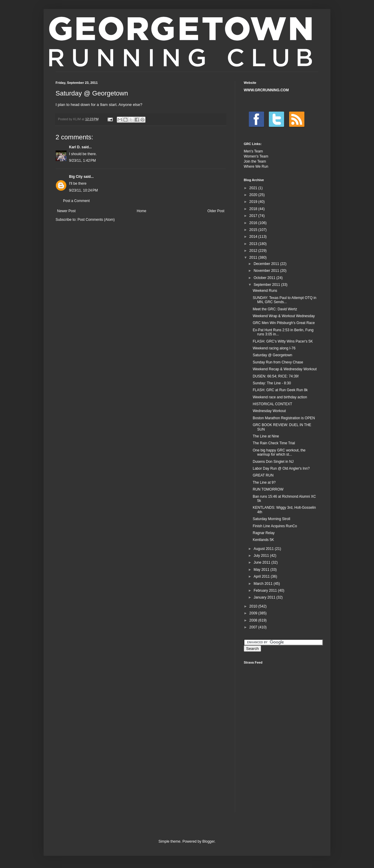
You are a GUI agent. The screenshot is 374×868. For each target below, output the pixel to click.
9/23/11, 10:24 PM (83, 190)
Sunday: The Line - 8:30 (272, 383)
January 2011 (265, 597)
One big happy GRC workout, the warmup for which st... (279, 452)
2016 (254, 223)
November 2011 (267, 271)
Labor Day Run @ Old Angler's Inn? (281, 468)
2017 (254, 216)
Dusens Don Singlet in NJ (273, 462)
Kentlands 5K (263, 540)
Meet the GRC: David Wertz (275, 309)
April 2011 (262, 576)
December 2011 (267, 264)
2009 (254, 613)
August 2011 (264, 549)
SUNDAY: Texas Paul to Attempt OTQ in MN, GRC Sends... (285, 300)
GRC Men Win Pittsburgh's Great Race (284, 323)
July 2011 (262, 556)
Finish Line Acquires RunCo (275, 526)
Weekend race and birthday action (280, 397)
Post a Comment (76, 201)
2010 (254, 606)
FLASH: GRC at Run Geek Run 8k (280, 390)
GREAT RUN (263, 475)
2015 (254, 230)
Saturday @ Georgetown (272, 355)
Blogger (208, 841)
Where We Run (256, 166)
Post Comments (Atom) (96, 220)
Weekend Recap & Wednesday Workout (285, 369)
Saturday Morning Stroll (271, 519)
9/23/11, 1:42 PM (82, 161)
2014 (254, 237)
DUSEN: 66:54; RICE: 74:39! (276, 376)
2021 (254, 188)
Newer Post (66, 211)
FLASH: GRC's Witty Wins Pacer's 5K (283, 341)
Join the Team (255, 161)
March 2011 (264, 584)
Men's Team (253, 151)
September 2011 (267, 285)
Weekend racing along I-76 (274, 348)
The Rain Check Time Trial (274, 443)
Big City (76, 177)
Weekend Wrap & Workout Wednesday (284, 316)
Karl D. (75, 147)
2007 (254, 627)
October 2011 (265, 278)
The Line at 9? (264, 482)
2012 (254, 251)
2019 (254, 202)
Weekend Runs (265, 291)
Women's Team (256, 156)
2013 (254, 244)
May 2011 (262, 570)
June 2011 (262, 562)
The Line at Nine (266, 436)
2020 (254, 195)
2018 (254, 209)
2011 (254, 258)
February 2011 (266, 591)
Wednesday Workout (269, 411)
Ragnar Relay (264, 533)
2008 (254, 620)
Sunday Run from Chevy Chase (278, 362)
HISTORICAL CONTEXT (272, 404)
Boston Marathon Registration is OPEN (284, 418)
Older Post (216, 211)
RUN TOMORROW (268, 489)
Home (142, 211)
